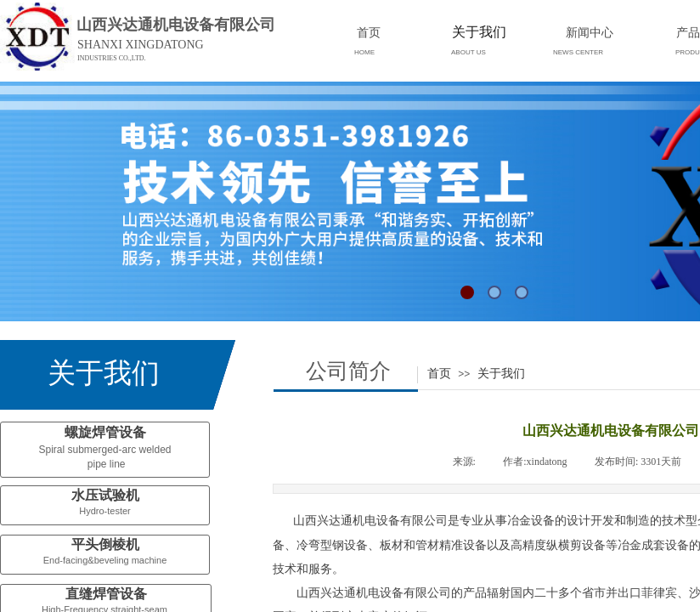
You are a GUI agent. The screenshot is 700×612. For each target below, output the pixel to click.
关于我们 (501, 373)
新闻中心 (590, 32)
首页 (439, 373)
